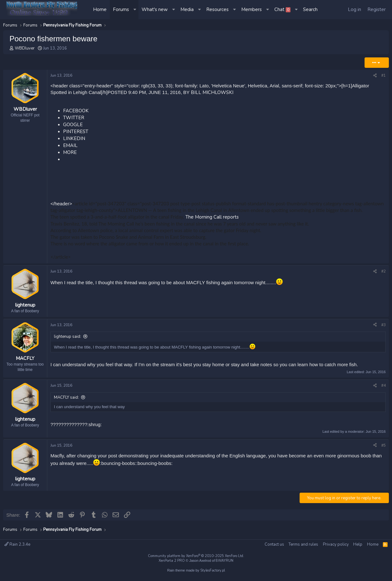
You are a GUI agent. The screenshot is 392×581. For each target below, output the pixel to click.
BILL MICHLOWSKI (212, 92)
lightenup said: (67, 337)
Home (100, 9)
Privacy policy (336, 544)
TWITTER (74, 118)
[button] (135, 10)
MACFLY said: (66, 397)
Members (252, 9)
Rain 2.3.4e (17, 544)
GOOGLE (73, 125)
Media (187, 9)
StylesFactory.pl (213, 570)
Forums (121, 9)
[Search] (310, 10)
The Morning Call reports (212, 217)
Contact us (274, 544)
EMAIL (70, 145)
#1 (383, 75)
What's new (155, 9)
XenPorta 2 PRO (172, 561)
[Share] (375, 76)
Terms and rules (303, 544)
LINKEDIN (74, 138)
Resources (217, 9)
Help (358, 544)
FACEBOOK (76, 111)
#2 (383, 271)
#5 (383, 445)
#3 (383, 325)
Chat (282, 9)
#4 (383, 385)
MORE (70, 152)
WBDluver (25, 48)
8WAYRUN (225, 561)
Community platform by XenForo (196, 556)
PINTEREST (76, 132)
